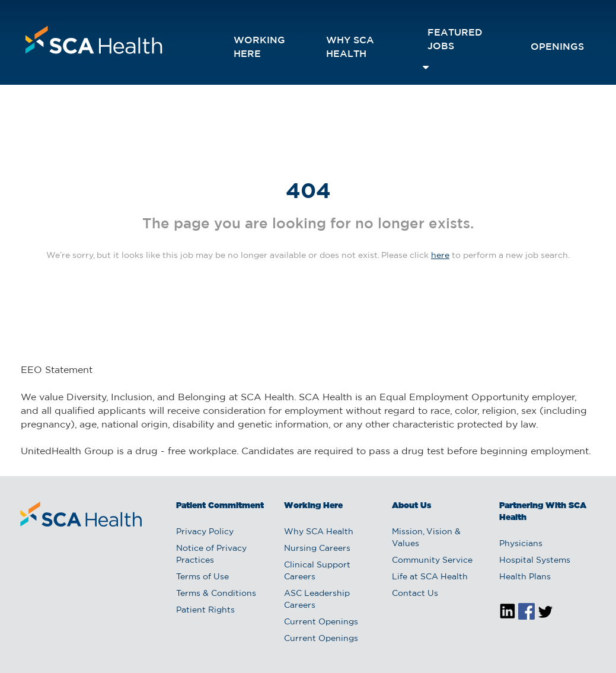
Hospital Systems (535, 560)
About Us (411, 506)
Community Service (432, 560)
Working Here (259, 47)
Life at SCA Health (430, 577)
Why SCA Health (350, 47)
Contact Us (415, 594)
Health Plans (525, 577)
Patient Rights (205, 610)
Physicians (521, 544)
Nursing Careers (317, 548)
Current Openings (321, 622)
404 (308, 192)
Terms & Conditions (216, 594)
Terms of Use (202, 577)
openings (557, 47)
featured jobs (455, 40)
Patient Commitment (220, 506)
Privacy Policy (205, 532)
